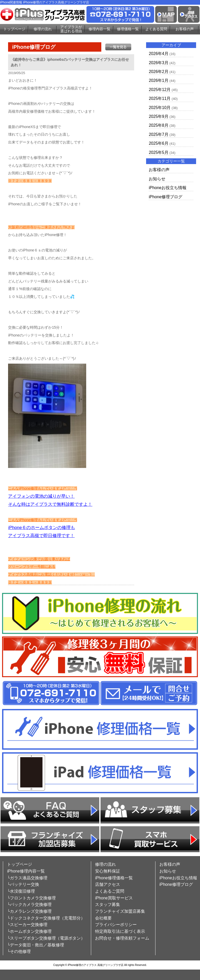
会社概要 (103, 918)
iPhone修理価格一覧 (114, 878)
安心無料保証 (108, 871)
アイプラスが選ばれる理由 (71, 29)
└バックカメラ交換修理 (29, 904)
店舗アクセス (108, 884)
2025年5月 (158, 152)
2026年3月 (158, 63)
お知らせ (157, 179)
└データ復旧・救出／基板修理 (36, 945)
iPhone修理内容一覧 (26, 871)
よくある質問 (156, 29)
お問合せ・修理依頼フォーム (122, 938)
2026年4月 (158, 54)
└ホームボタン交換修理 (29, 931)
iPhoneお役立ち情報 (168, 188)
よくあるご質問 (110, 891)
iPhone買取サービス (114, 898)
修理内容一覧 (99, 29)
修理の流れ (43, 29)
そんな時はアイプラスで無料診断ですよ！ (50, 504)
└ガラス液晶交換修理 (27, 878)
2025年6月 (158, 143)
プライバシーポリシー (116, 925)
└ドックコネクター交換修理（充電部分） (46, 918)
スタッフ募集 (108, 904)
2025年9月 (158, 116)
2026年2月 (158, 72)
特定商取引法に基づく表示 (120, 931)
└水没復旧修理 (21, 891)
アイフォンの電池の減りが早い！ (41, 496)
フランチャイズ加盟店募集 (120, 911)
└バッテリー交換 (23, 884)
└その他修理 (19, 951)
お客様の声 (185, 29)
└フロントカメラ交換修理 (31, 898)
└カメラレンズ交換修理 (29, 911)
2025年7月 (158, 134)
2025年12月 (160, 90)
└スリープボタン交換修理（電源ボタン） (46, 938)
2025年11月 (160, 98)
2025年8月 (158, 125)
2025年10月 (160, 108)
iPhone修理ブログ (165, 197)
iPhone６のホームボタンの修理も (41, 528)
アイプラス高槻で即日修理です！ (41, 536)
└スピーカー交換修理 (27, 925)
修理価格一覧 (128, 29)
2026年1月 (158, 80)
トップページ (14, 29)
